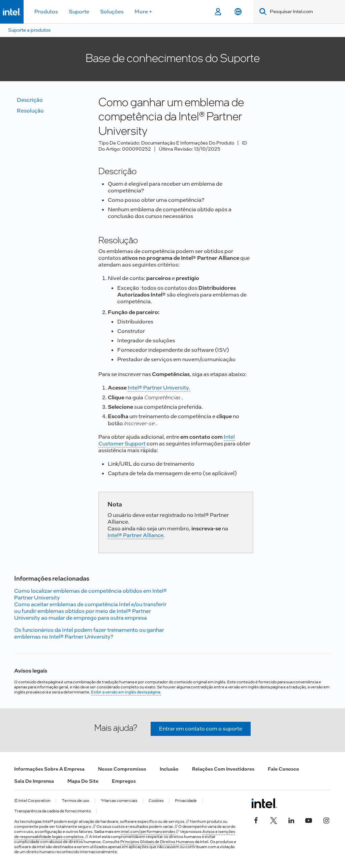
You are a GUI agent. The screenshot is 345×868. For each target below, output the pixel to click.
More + (143, 12)
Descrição (30, 100)
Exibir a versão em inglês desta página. (126, 692)
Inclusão (169, 769)
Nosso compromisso (122, 769)
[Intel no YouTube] (309, 819)
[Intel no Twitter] (274, 819)
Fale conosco (284, 769)
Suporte (79, 12)
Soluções (112, 12)
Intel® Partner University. (159, 388)
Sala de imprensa (34, 781)
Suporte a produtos (29, 30)
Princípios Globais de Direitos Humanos (157, 842)
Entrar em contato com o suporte (201, 729)
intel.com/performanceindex (148, 832)
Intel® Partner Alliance (135, 535)
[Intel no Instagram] (326, 819)
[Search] (262, 12)
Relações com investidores (223, 769)
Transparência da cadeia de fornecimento (53, 811)
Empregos (124, 781)
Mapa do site (83, 781)
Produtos (46, 12)
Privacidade (186, 801)
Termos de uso (75, 801)
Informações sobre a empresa (49, 769)
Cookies (156, 801)
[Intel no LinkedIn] (291, 819)
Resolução (30, 111)
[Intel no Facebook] (256, 819)
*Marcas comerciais (119, 801)
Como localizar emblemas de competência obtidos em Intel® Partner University (90, 594)
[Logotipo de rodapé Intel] (264, 803)
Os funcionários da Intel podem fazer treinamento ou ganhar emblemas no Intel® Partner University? (89, 633)
